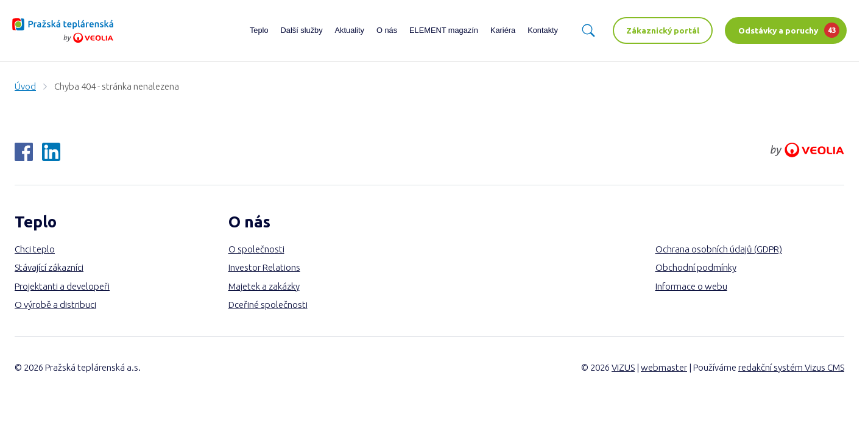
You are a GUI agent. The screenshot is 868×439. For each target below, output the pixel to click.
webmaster (664, 367)
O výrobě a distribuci (55, 305)
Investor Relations (264, 267)
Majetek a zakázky (264, 286)
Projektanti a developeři (62, 286)
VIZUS (623, 367)
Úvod (25, 86)
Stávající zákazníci (49, 267)
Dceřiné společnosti (268, 305)
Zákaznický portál (663, 30)
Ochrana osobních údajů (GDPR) (719, 249)
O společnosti (256, 249)
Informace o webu (691, 286)
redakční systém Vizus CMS (791, 367)
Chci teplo (35, 249)
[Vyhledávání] (588, 30)
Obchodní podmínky (696, 267)
